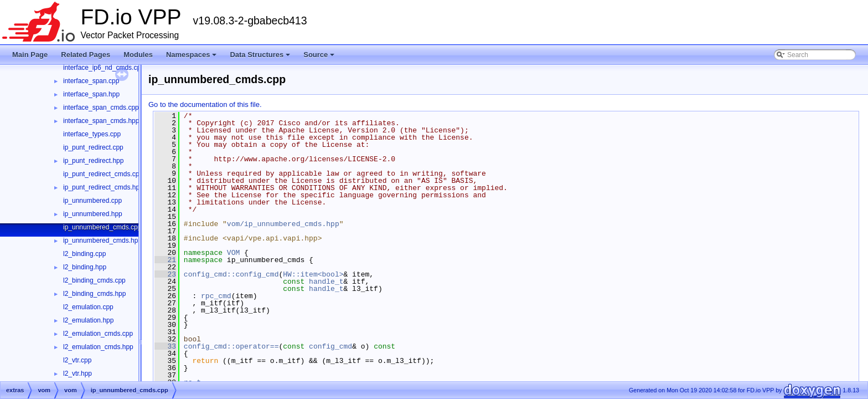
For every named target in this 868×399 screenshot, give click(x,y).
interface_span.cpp (91, 81)
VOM (233, 253)
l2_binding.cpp (84, 254)
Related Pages (86, 55)
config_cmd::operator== (231, 346)
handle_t (326, 282)
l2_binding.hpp (85, 267)
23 (165, 274)
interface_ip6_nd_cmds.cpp (104, 68)
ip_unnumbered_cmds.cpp (102, 227)
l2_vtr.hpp (77, 374)
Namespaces (192, 58)
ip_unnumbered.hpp (93, 214)
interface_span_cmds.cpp (101, 108)
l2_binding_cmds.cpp (94, 280)
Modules (138, 55)
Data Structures (261, 58)
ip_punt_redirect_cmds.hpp (103, 187)
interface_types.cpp (92, 134)
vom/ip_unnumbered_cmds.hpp (283, 224)
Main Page (30, 55)
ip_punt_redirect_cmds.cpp (103, 174)
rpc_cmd (216, 296)
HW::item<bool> (313, 274)
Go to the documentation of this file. (205, 104)
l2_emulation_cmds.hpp (98, 347)
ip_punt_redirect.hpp (93, 161)
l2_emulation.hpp (88, 320)
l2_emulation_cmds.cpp (98, 334)
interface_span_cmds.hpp (101, 121)
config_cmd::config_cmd (231, 274)
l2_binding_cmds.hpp (94, 294)
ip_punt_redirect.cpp (93, 147)
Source (320, 58)
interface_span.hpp (91, 94)
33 (165, 346)
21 (165, 260)
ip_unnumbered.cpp (92, 201)
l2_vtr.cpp (77, 360)
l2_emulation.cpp (88, 307)
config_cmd (330, 346)
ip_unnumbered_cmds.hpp (102, 241)
